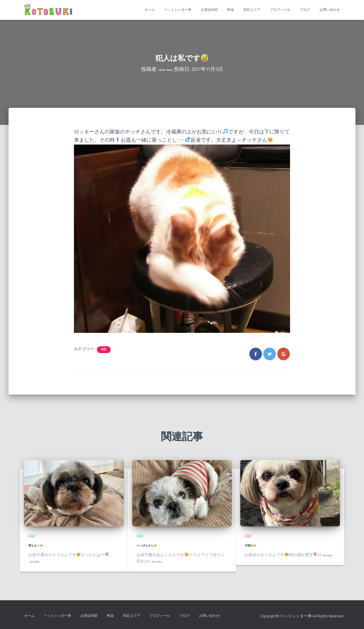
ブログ (305, 10)
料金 (231, 10)
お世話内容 (209, 10)
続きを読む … (41, 561)
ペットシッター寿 (178, 10)
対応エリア (252, 10)
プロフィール (280, 10)
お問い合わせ (330, 10)
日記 (104, 349)
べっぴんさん (155, 545)
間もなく (41, 545)
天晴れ (255, 545)
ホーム (150, 10)
